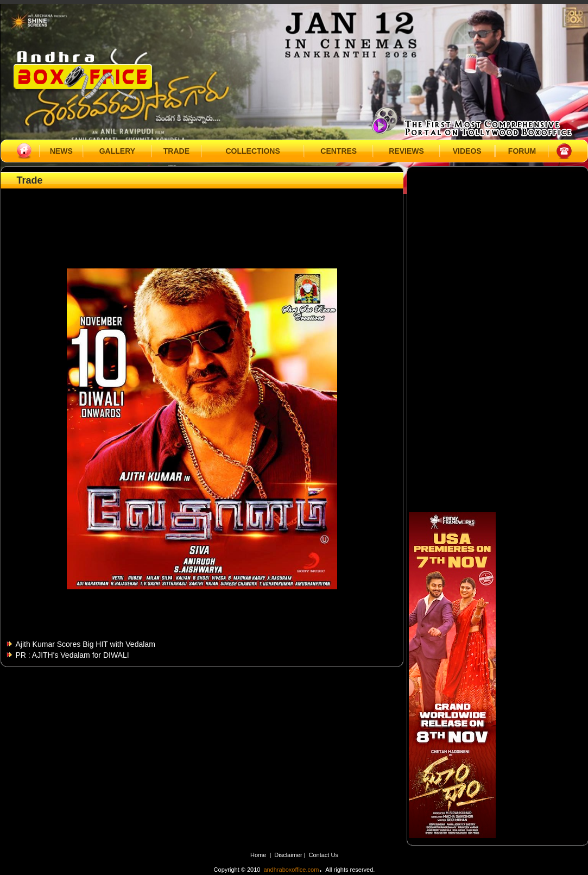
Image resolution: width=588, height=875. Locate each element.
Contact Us (324, 855)
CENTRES (339, 151)
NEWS (61, 151)
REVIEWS (406, 151)
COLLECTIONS (252, 151)
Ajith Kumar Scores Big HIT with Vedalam (86, 644)
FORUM (522, 151)
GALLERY (117, 151)
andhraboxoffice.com (291, 870)
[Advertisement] (202, 216)
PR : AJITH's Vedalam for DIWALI (72, 655)
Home (258, 855)
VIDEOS (467, 151)
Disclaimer (289, 855)
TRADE (176, 151)
